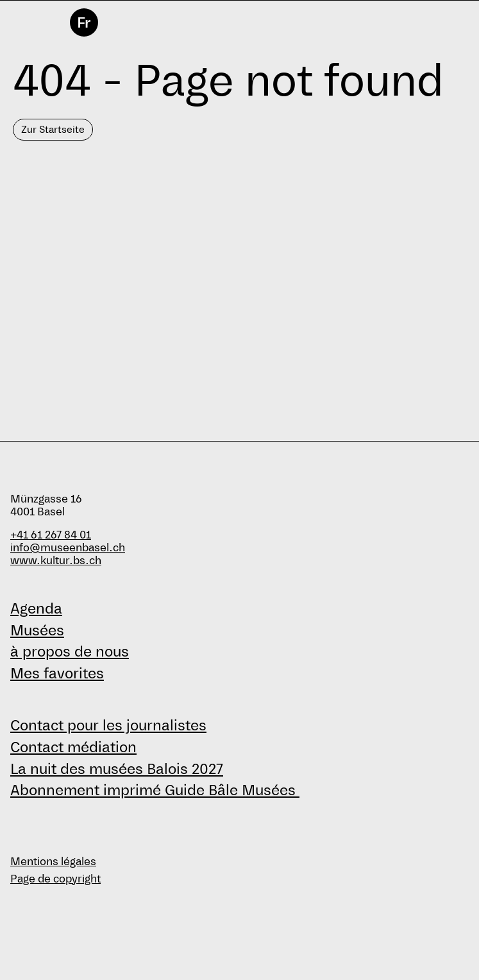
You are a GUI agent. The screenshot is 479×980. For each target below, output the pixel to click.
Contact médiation (73, 747)
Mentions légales (53, 862)
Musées (37, 630)
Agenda (36, 608)
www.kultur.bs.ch (56, 561)
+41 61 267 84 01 (51, 535)
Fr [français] (84, 22)
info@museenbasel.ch (68, 548)
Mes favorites (57, 673)
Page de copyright (55, 879)
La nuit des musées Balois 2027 (117, 769)
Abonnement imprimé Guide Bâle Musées (155, 790)
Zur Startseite (53, 129)
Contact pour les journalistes (108, 725)
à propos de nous (70, 651)
